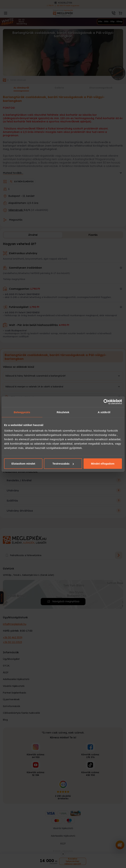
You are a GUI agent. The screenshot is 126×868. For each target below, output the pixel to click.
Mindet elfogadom (103, 464)
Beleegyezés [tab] (22, 412)
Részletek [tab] (63, 412)
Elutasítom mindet (23, 464)
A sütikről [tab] (104, 412)
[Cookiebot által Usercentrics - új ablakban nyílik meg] (106, 402)
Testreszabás (63, 464)
